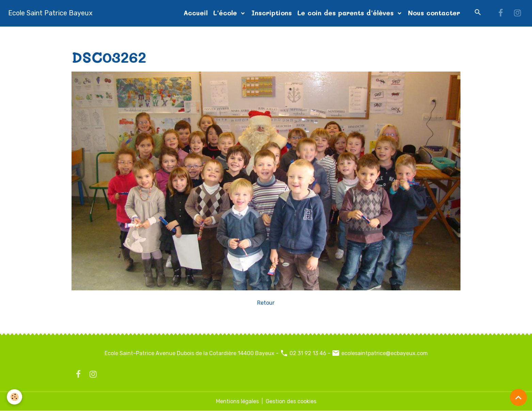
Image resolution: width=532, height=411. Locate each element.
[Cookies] (14, 397)
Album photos (116, 35)
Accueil (196, 13)
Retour (266, 303)
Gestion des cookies (291, 401)
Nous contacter (434, 13)
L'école (226, 13)
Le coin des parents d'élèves (347, 13)
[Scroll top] (518, 397)
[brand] (50, 13)
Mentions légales (237, 401)
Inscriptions (272, 13)
